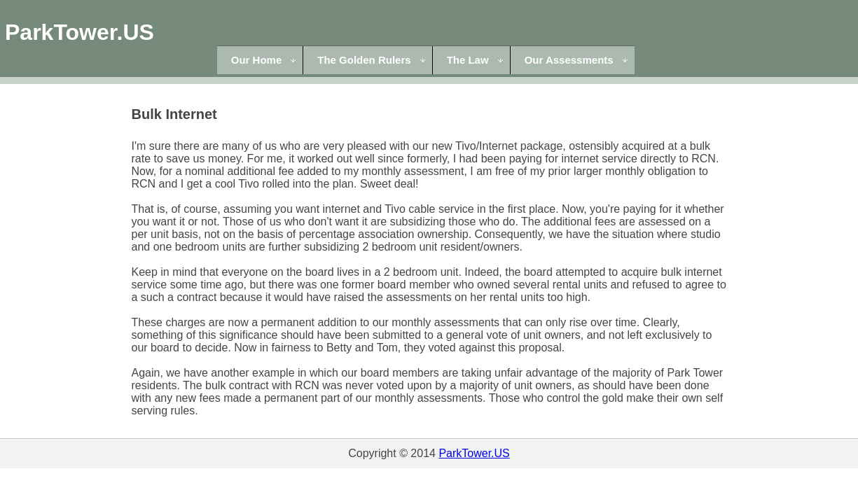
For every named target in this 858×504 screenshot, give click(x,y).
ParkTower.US (79, 32)
